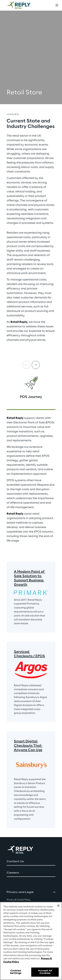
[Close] (58, 906)
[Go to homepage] (22, 5)
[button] (31, 862)
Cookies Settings (16, 972)
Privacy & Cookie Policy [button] (19, 900)
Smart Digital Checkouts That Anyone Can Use (28, 746)
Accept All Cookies (45, 972)
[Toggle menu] (57, 5)
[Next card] (36, 365)
